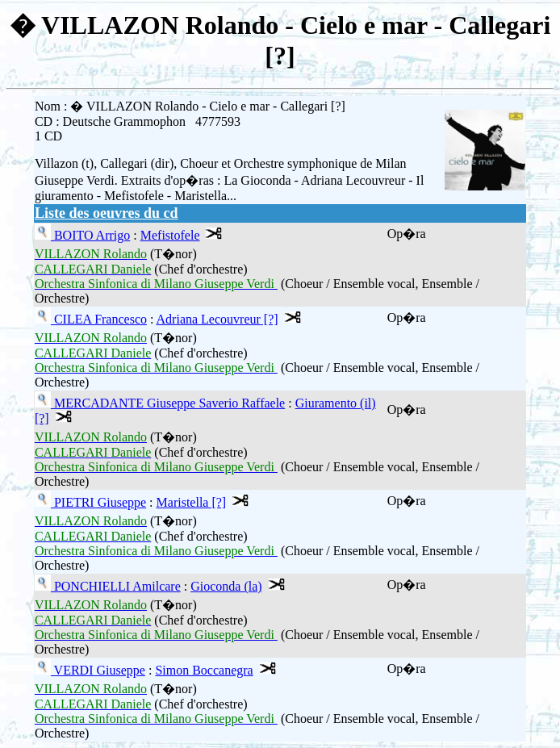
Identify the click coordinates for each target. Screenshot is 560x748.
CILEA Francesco (99, 319)
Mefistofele (170, 235)
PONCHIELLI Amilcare (116, 586)
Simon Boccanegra (204, 670)
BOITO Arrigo (90, 235)
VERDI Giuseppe (98, 670)
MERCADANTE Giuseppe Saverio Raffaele (168, 403)
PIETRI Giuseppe (98, 502)
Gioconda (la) (226, 586)
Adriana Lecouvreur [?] (217, 319)
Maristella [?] (192, 502)
